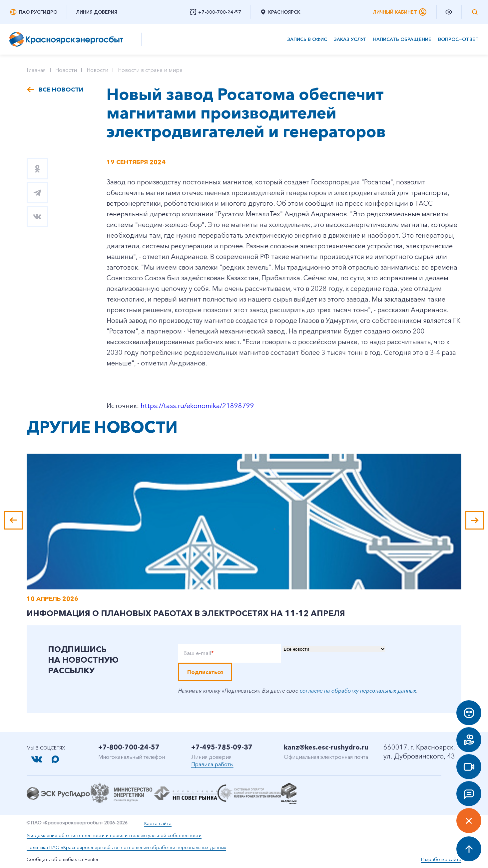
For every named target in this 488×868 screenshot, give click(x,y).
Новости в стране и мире (150, 70)
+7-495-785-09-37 (222, 747)
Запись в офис (307, 39)
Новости (66, 70)
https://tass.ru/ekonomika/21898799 (197, 406)
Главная (36, 70)
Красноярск (280, 12)
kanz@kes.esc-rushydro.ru (326, 747)
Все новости (61, 90)
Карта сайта (158, 823)
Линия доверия (97, 12)
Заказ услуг (350, 39)
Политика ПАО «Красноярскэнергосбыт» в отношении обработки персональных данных (126, 847)
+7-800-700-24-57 (129, 747)
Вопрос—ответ (458, 39)
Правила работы (212, 764)
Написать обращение (402, 39)
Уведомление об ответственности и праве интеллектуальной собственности (114, 835)
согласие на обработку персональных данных (358, 691)
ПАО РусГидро (33, 12)
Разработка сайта (441, 859)
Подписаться (205, 672)
